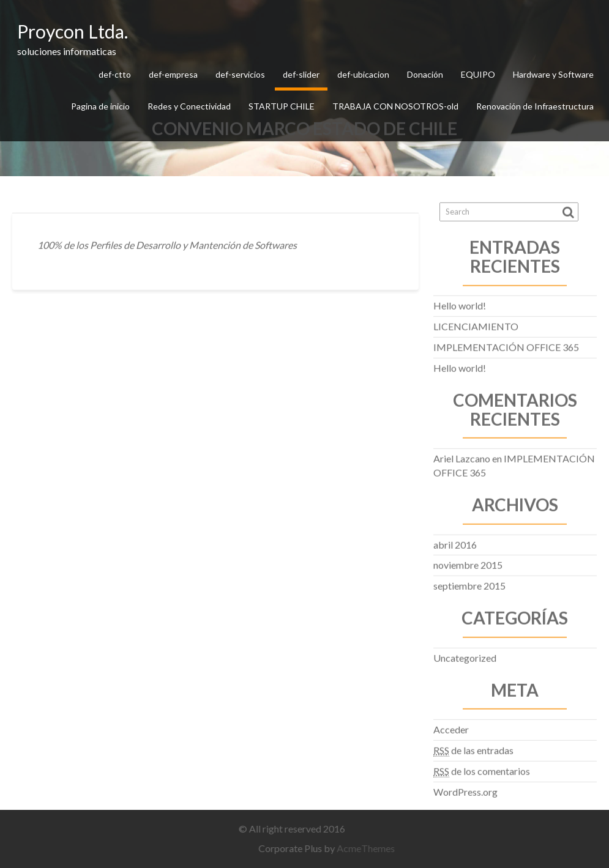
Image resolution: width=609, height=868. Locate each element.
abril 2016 (455, 542)
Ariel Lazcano (462, 456)
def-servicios (240, 74)
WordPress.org (465, 789)
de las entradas (473, 748)
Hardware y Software (553, 74)
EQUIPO (478, 74)
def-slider (301, 74)
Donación (425, 74)
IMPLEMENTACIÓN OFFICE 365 (506, 345)
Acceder (451, 727)
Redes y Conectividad (189, 106)
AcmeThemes (369, 848)
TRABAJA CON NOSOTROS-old (395, 106)
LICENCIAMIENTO (476, 324)
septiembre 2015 (469, 583)
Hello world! (460, 304)
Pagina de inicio (100, 106)
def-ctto (115, 74)
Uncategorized (465, 655)
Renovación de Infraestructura (535, 106)
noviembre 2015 (468, 563)
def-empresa (173, 74)
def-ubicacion (363, 74)
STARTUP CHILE (282, 106)
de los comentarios (482, 769)
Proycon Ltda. (73, 31)
